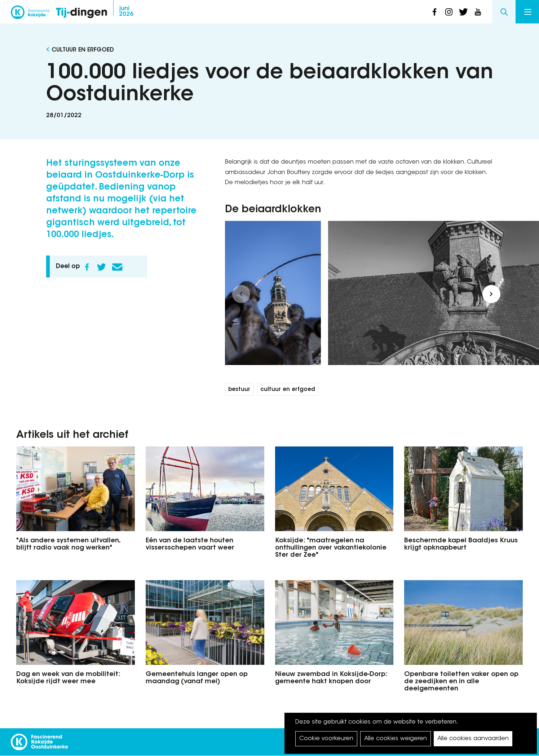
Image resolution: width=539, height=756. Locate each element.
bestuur (239, 390)
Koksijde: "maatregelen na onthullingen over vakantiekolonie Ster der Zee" (331, 548)
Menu (528, 12)
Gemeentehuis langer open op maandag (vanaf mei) (197, 678)
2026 (126, 12)
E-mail (118, 267)
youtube (478, 12)
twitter (463, 12)
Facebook (87, 267)
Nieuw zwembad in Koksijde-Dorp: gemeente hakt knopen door (331, 678)
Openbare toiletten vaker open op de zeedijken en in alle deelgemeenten (461, 682)
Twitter (102, 267)
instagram (449, 12)
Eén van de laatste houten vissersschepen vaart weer (190, 544)
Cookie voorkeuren (326, 739)
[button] (241, 294)
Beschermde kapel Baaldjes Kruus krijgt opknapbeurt (461, 544)
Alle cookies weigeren (396, 739)
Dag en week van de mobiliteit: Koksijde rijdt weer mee (68, 678)
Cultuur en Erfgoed (83, 50)
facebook (434, 12)
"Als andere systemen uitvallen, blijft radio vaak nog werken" (68, 544)
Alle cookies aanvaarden (473, 739)
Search (504, 12)
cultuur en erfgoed (288, 390)
